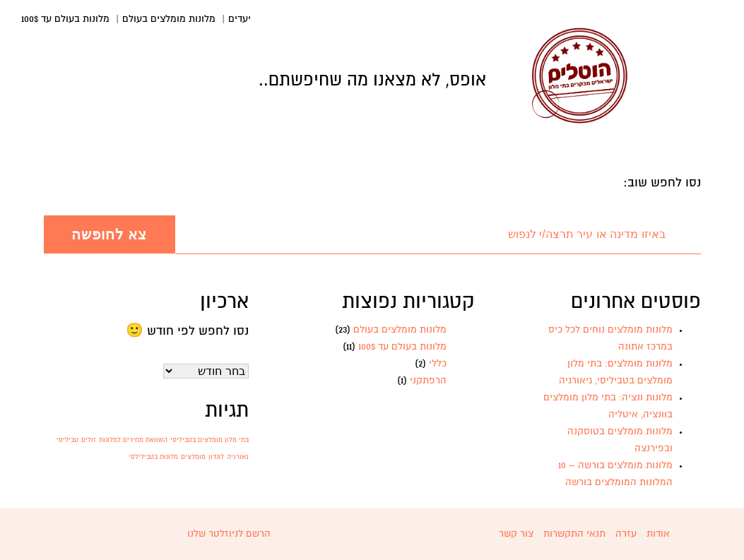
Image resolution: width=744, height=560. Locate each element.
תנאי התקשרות (574, 534)
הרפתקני (428, 381)
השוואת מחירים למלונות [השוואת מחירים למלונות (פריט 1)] (133, 440)
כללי (438, 364)
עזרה (626, 534)
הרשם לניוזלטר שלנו (229, 534)
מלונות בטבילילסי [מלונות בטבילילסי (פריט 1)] (153, 457)
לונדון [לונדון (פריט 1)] (216, 457)
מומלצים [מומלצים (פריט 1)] (193, 457)
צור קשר (516, 534)
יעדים (240, 19)
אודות (658, 534)
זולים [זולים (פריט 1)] (89, 440)
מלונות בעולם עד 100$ (65, 19)
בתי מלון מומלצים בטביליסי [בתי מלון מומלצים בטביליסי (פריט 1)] (209, 440)
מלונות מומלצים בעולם (169, 19)
